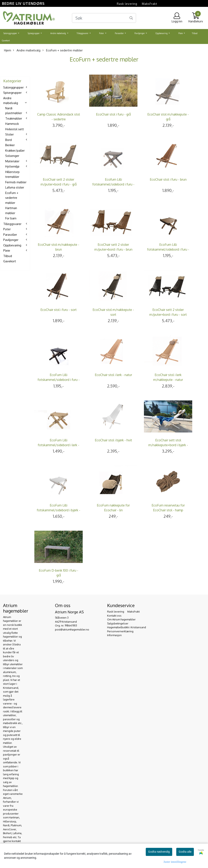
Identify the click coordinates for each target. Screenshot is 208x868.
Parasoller (120, 33)
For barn (11, 218)
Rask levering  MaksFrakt (137, 4)
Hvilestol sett (15, 129)
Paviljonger (140, 33)
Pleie (181, 33)
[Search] (104, 18)
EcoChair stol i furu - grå (113, 114)
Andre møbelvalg (58, 33)
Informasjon (114, 635)
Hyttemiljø (12, 166)
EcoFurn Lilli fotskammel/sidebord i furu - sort (59, 380)
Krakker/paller (15, 151)
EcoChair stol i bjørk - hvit (113, 440)
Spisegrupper (34, 33)
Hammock (12, 124)
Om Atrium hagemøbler (121, 619)
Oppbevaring (162, 33)
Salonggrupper (11, 33)
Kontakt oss (114, 616)
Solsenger (12, 156)
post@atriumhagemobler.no (72, 629)
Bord (8, 140)
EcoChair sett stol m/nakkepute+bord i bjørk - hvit (168, 445)
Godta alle (185, 852)
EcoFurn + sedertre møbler (63, 50)
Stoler (10, 134)
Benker (10, 145)
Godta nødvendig (159, 852)
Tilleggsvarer (83, 33)
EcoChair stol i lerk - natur (113, 375)
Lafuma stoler (15, 187)
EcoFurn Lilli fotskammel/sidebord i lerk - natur (59, 445)
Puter (102, 33)
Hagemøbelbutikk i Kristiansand (127, 627)
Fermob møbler (16, 182)
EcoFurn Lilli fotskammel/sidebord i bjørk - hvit (59, 510)
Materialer (12, 161)
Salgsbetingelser (118, 623)
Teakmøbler (14, 118)
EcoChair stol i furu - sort (59, 310)
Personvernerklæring (120, 631)
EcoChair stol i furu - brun (168, 179)
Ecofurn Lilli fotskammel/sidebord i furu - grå (113, 184)
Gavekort (6, 41)
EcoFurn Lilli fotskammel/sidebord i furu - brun (168, 249)
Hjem (8, 50)
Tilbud (195, 33)
